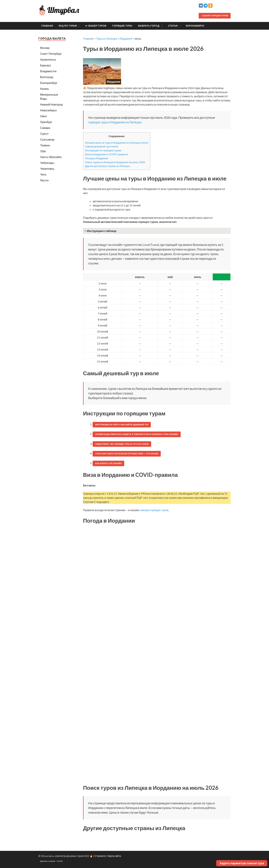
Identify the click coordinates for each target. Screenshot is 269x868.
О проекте (100, 856)
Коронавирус (195, 26)
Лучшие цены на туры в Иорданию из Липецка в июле (117, 143)
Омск (43, 116)
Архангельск (48, 59)
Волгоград (47, 77)
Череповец (47, 169)
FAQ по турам (68, 26)
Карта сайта (114, 856)
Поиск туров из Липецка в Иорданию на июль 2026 (115, 162)
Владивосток (48, 71)
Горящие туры (122, 26)
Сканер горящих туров (215, 16)
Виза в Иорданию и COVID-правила (106, 154)
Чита (43, 174)
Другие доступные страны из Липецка (107, 166)
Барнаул (46, 65)
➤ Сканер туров (96, 26)
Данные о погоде (48, 861)
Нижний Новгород (51, 104)
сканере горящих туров (154, 510)
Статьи (173, 26)
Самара (45, 128)
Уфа (43, 151)
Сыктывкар (47, 139)
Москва (45, 48)
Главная (47, 26)
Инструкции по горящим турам (103, 150)
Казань (45, 89)
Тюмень (45, 145)
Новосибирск (48, 110)
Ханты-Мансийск (51, 157)
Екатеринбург (49, 83)
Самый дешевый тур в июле (102, 146)
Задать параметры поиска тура (242, 863)
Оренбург (46, 122)
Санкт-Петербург (51, 54)
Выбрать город (149, 26)
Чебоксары (47, 163)
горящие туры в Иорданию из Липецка (115, 122)
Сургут (44, 134)
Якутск (44, 180)
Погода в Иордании (96, 158)
